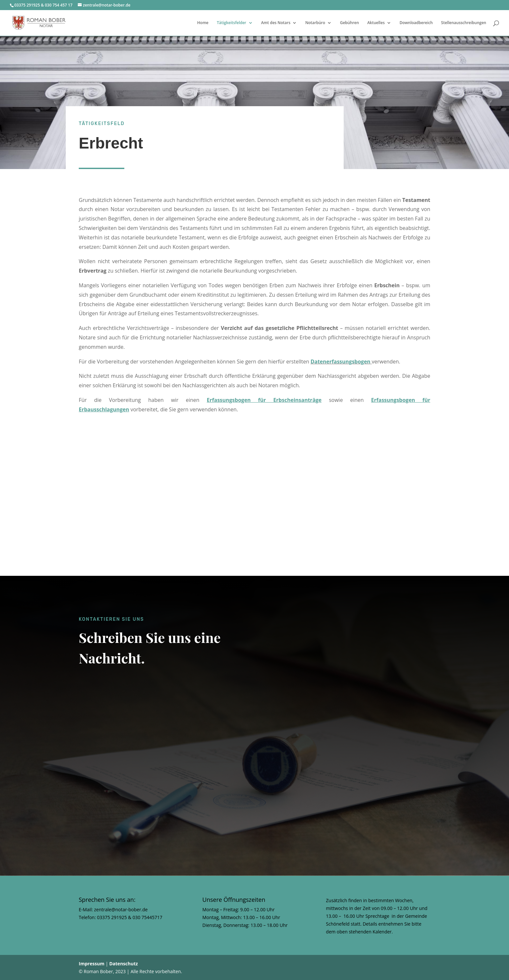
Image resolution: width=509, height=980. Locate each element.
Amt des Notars (276, 23)
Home (203, 23)
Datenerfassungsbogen (340, 362)
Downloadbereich (416, 23)
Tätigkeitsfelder (231, 23)
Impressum (92, 964)
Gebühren (350, 23)
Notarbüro (315, 23)
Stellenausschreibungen (464, 23)
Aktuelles (376, 23)
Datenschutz (124, 964)
